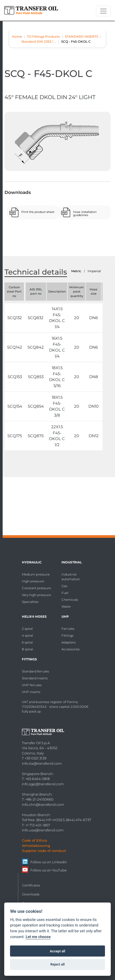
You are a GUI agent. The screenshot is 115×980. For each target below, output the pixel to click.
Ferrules (68, 629)
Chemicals (70, 600)
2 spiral (27, 629)
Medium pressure (36, 574)
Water (66, 606)
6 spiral (27, 642)
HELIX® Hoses (34, 616)
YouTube (59, 870)
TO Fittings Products (43, 36)
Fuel (65, 593)
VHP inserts (31, 692)
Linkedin (59, 862)
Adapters (69, 642)
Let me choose (38, 937)
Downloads (31, 894)
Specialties (30, 602)
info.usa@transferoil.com (43, 830)
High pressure (33, 581)
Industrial (72, 562)
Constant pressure (36, 588)
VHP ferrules (32, 685)
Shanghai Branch (37, 794)
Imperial (94, 271)
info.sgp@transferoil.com (43, 784)
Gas (64, 586)
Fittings (68, 635)
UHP (65, 616)
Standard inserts (35, 678)
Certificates (31, 885)
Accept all (57, 951)
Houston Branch (36, 815)
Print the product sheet (38, 212)
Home (17, 36)
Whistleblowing (36, 846)
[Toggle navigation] (103, 11)
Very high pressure (36, 595)
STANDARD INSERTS (82, 36)
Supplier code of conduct (44, 851)
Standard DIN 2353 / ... (39, 42)
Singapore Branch (37, 774)
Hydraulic (32, 562)
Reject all (57, 964)
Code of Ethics (35, 840)
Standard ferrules (35, 671)
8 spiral (27, 649)
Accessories (71, 649)
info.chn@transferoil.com (43, 805)
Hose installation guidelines (85, 213)
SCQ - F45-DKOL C (76, 42)
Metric (76, 271)
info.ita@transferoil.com (42, 763)
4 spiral (27, 635)
